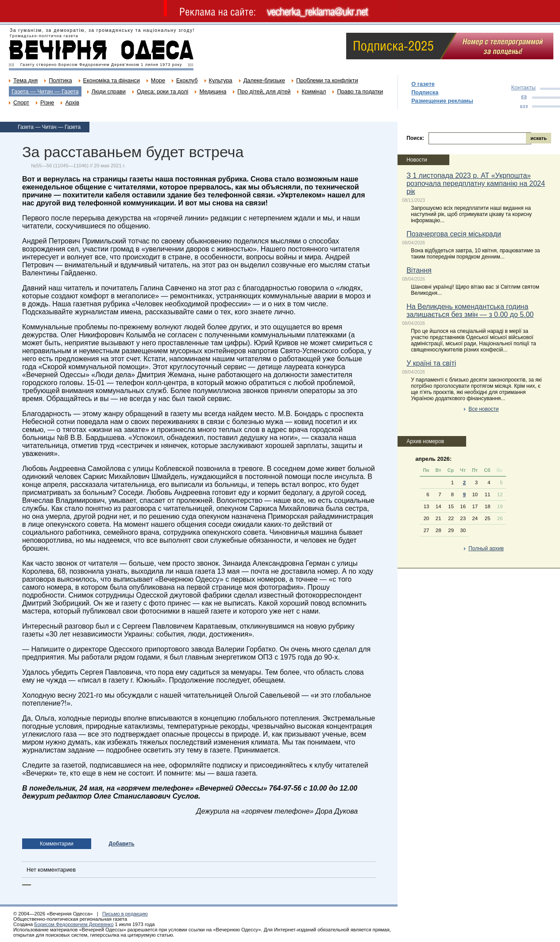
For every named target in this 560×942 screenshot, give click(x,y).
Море (158, 80)
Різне (47, 102)
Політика (60, 80)
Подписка (425, 92)
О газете (423, 84)
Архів (72, 102)
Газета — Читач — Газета (45, 91)
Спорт (21, 102)
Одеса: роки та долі (162, 91)
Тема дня (25, 80)
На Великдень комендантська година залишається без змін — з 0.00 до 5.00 (470, 311)
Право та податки (360, 91)
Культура (221, 80)
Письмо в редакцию (125, 914)
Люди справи (109, 91)
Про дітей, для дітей (264, 91)
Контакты (523, 87)
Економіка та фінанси (112, 80)
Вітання (419, 270)
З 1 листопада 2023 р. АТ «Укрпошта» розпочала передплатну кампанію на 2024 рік (476, 183)
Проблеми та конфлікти (327, 80)
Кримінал (314, 91)
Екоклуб (187, 80)
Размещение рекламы (442, 101)
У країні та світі (431, 363)
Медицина (213, 91)
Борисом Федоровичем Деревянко (74, 924)
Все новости (483, 409)
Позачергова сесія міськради (454, 234)
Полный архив (486, 548)
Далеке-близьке (264, 80)
